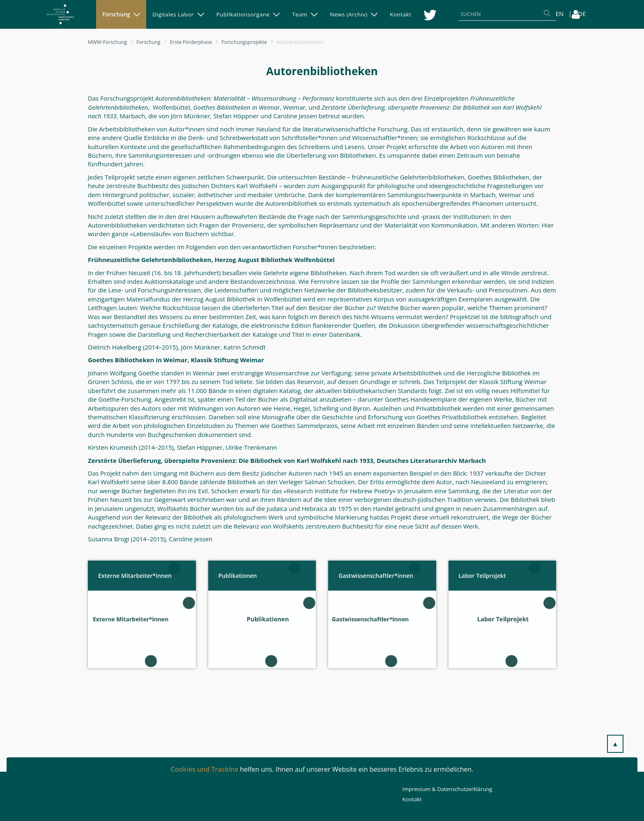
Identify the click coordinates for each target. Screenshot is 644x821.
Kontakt (412, 799)
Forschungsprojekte (244, 42)
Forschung (148, 42)
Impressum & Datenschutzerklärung (447, 789)
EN (560, 14)
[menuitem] (121, 14)
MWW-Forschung (107, 42)
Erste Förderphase (191, 42)
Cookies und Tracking (204, 769)
